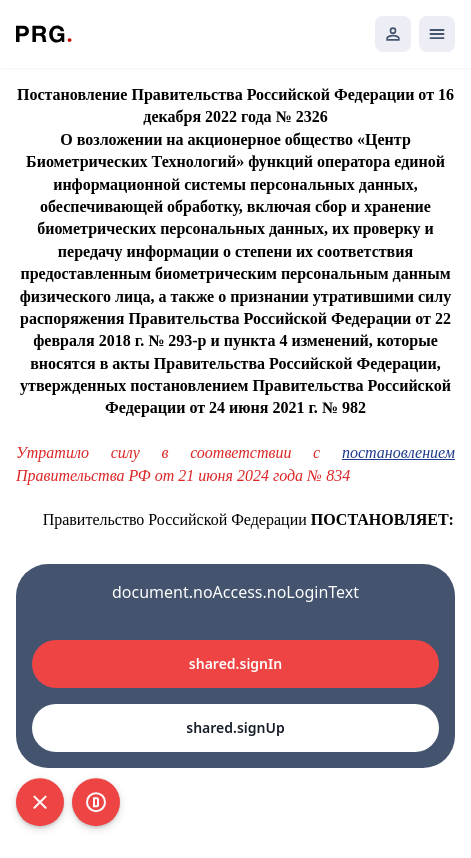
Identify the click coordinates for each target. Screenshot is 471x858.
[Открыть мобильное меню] (437, 34)
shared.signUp (235, 727)
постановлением (398, 452)
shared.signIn (235, 663)
